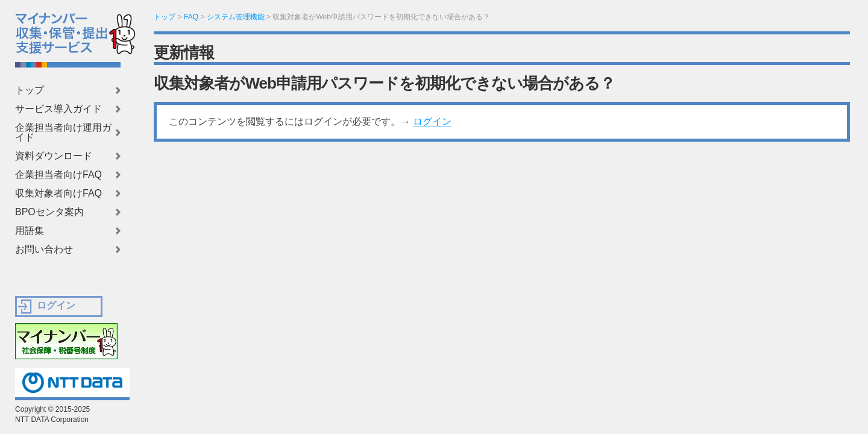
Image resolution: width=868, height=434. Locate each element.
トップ (30, 90)
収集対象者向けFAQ (58, 193)
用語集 (30, 231)
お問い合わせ (44, 250)
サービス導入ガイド (58, 109)
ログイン (432, 121)
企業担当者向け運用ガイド (63, 133)
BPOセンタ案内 (49, 212)
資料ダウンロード (54, 156)
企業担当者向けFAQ (58, 175)
